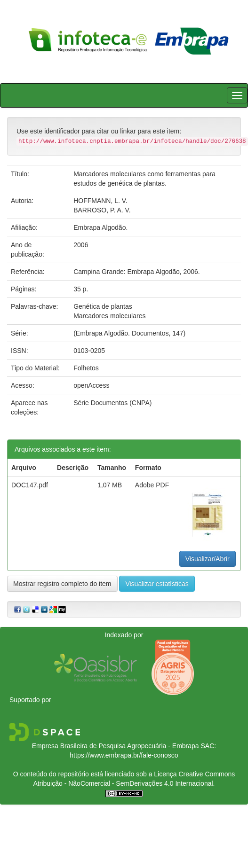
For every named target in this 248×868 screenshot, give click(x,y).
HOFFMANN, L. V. (100, 201)
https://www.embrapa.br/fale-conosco (124, 755)
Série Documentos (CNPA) (112, 403)
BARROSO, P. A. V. (102, 210)
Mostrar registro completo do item (62, 584)
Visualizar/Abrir (208, 559)
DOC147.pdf (30, 485)
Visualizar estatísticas (157, 584)
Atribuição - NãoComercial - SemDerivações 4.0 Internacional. (124, 783)
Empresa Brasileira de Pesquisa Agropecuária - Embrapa (116, 746)
